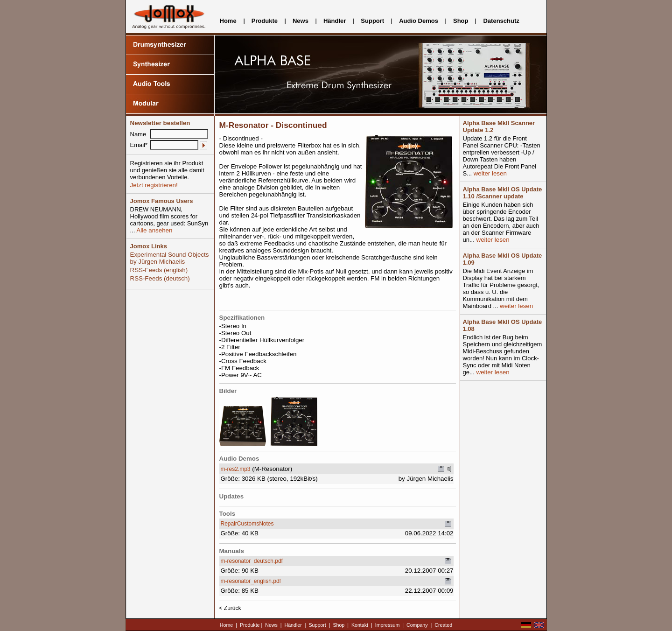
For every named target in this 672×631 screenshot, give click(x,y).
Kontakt (360, 625)
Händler (335, 21)
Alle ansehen (154, 230)
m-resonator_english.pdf (251, 581)
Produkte (265, 21)
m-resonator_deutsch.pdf (252, 561)
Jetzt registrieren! (154, 185)
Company (417, 625)
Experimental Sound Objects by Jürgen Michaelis (170, 258)
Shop (461, 21)
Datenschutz (501, 21)
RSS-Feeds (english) (159, 270)
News (301, 21)
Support (372, 21)
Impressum (388, 625)
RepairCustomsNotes (247, 524)
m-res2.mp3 (236, 469)
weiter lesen (489, 173)
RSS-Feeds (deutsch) (160, 278)
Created (443, 625)
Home (228, 21)
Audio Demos (419, 21)
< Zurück (230, 608)
